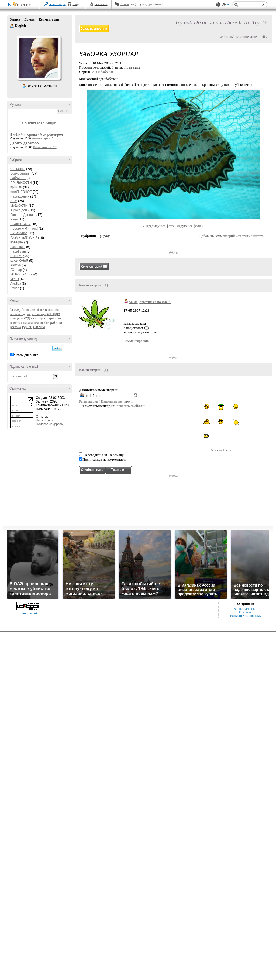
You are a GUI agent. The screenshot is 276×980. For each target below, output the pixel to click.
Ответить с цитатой (251, 236)
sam (26, 310)
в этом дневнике (26, 355)
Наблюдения (20, 196)
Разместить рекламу (246, 616)
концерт (17, 318)
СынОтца (17, 256)
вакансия (52, 310)
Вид (226, 5)
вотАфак (17, 242)
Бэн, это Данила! (23, 215)
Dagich (12, 26)
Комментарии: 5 (43, 138)
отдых (29, 318)
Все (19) (64, 111)
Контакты (246, 612)
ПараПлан (18, 251)
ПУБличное (19, 233)
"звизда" (16, 310)
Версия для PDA (246, 609)
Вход (76, 4)
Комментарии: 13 (45, 147)
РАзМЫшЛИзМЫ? (24, 238)
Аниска (16, 265)
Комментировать (136, 341)
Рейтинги (101, 4)
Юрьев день (19, 210)
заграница (39, 314)
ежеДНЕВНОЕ (21, 192)
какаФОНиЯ (19, 261)
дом (28, 314)
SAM (14, 201)
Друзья (29, 19)
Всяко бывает (20, 173)
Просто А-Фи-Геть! (24, 229)
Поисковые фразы (50, 424)
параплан (54, 318)
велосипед (18, 314)
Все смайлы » (221, 450)
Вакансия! (18, 247)
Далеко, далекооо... (26, 143)
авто (33, 310)
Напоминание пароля (117, 401)
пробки (44, 323)
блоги (41, 310)
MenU (15, 279)
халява (39, 327)
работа (56, 322)
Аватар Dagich (39, 58)
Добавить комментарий (217, 236)
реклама (15, 327)
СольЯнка (18, 169)
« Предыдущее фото (158, 226)
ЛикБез (16, 284)
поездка (15, 323)
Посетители (45, 420)
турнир (27, 327)
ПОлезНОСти (20, 224)
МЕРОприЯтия (21, 274)
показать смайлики (131, 406)
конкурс (53, 314)
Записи (15, 19)
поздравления (30, 323)
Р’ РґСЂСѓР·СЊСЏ (43, 86)
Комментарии (49, 19)
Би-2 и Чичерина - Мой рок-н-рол (37, 135)
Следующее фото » (189, 226)
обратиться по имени (155, 302)
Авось (124, 4)
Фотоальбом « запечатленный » (244, 37)
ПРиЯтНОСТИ (21, 183)
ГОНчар (16, 270)
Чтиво (15, 288)
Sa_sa (133, 302)
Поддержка (218, 5)
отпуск (40, 318)
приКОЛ (16, 187)
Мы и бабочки (102, 72)
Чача (14, 219)
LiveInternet (20, 5)
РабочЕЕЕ (18, 178)
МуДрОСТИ (19, 206)
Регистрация (57, 4)
